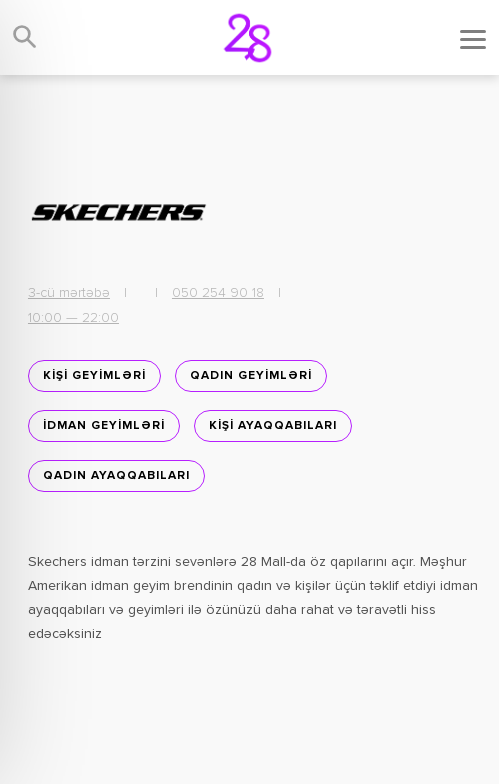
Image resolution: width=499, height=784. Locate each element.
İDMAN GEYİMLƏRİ (104, 426)
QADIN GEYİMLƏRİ (251, 376)
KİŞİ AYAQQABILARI (273, 426)
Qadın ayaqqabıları (116, 476)
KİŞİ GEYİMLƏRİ (94, 376)
